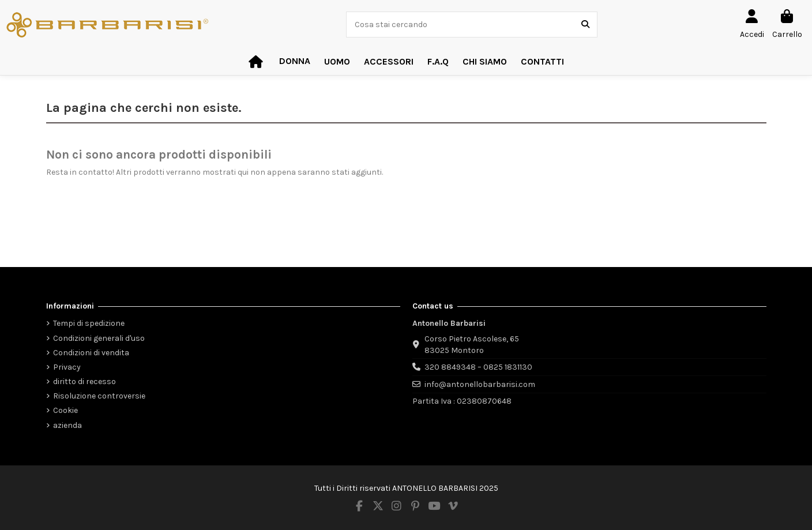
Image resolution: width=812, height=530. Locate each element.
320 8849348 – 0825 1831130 (478, 367)
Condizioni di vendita (91, 353)
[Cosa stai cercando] (585, 25)
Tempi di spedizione (89, 323)
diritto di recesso (84, 381)
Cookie (65, 410)
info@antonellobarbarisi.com (480, 384)
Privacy (67, 367)
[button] (389, 62)
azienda (67, 425)
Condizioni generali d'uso (99, 338)
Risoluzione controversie (99, 396)
